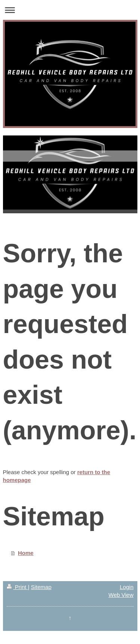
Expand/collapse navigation (70, 10)
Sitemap (41, 587)
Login (127, 587)
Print (17, 587)
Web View (121, 595)
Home (26, 553)
